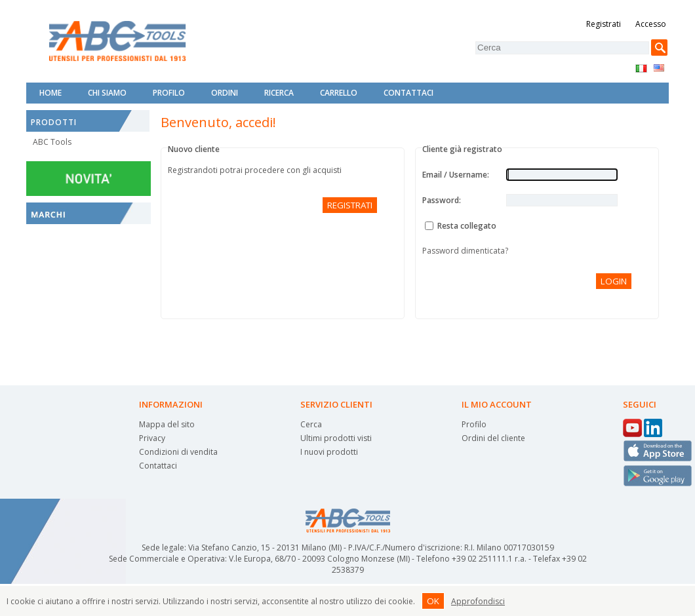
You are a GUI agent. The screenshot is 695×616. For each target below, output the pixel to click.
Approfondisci (478, 601)
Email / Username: (456, 175)
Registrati (604, 24)
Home (50, 93)
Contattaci (408, 93)
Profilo (169, 93)
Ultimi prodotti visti (336, 438)
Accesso (651, 24)
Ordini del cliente (493, 438)
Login (614, 281)
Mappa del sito (167, 424)
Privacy (152, 438)
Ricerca (279, 93)
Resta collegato (467, 226)
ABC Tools (52, 142)
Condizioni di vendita (178, 452)
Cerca (311, 424)
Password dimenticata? (465, 251)
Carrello (339, 93)
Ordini (225, 93)
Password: (442, 200)
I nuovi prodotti (329, 452)
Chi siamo (107, 93)
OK (433, 601)
